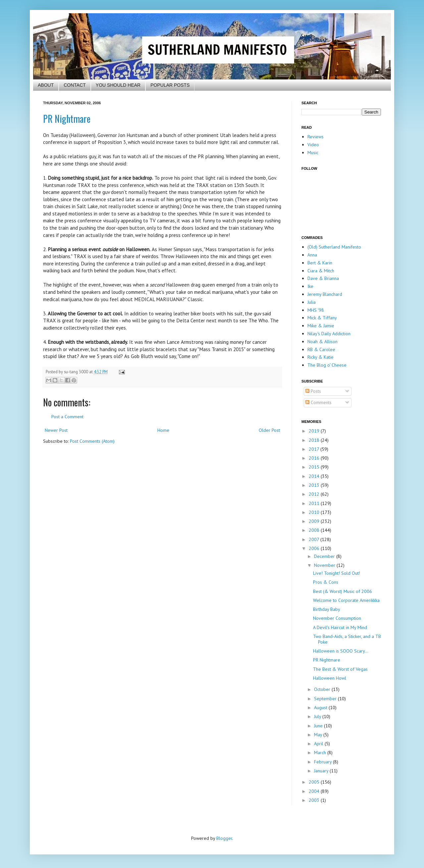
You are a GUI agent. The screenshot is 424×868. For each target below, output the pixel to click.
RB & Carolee (321, 349)
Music (313, 153)
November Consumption (337, 618)
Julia (312, 302)
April (319, 744)
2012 (315, 494)
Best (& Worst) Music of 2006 (343, 591)
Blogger (224, 838)
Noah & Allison (322, 342)
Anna (312, 255)
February (323, 762)
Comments (318, 402)
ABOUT (46, 85)
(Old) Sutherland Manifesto (334, 247)
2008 (315, 530)
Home (163, 430)
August (321, 708)
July (318, 716)
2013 (315, 485)
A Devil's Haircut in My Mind (340, 627)
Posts (313, 391)
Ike (310, 286)
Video (313, 145)
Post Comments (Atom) (92, 441)
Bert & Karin (320, 263)
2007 (315, 539)
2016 (315, 458)
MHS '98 (316, 310)
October (323, 689)
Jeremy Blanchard (325, 294)
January (322, 771)
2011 (315, 503)
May (319, 735)
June (319, 726)
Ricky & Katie (320, 357)
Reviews (316, 137)
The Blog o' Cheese (327, 365)
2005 (315, 782)
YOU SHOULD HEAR (118, 85)
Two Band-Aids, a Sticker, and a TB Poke (347, 639)
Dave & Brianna (323, 278)
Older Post (269, 430)
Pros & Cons (326, 582)
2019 (315, 431)
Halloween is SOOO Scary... (341, 651)
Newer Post (56, 430)
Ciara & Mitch (321, 271)
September (326, 699)
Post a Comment (67, 417)
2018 (315, 440)
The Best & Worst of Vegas (340, 669)
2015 (315, 467)
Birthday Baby (327, 609)
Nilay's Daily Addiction (329, 334)
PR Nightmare (67, 119)
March (321, 753)
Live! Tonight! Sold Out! (337, 573)
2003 (315, 800)
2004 (315, 791)
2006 (315, 548)
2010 (315, 512)
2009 (315, 521)
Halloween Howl (330, 678)
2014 (315, 476)
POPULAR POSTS (170, 85)
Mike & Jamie (321, 326)
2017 (315, 449)
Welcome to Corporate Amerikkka (346, 600)
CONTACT (75, 85)
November (325, 565)
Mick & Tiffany (322, 318)
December (325, 556)
